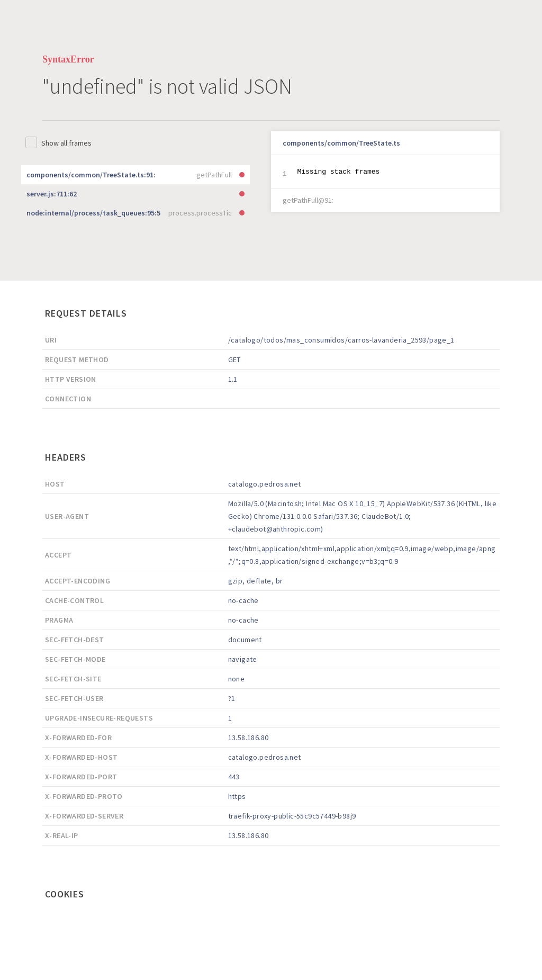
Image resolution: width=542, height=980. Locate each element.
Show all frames (66, 143)
